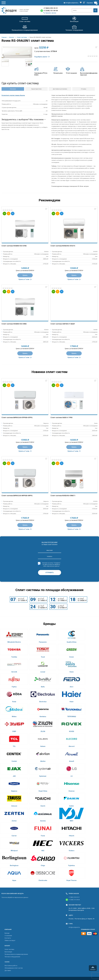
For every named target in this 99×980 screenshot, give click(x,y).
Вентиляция (8, 952)
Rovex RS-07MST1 (69, 496)
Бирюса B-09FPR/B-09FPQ (23, 496)
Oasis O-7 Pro (67, 418)
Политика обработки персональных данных (15, 897)
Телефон (49, 557)
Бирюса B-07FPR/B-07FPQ (23, 418)
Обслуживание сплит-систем (14, 968)
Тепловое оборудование (12, 957)
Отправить (50, 573)
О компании (8, 936)
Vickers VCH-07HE (20, 246)
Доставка (8, 970)
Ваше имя (50, 550)
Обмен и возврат (10, 940)
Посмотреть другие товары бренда (13, 95)
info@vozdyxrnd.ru (74, 927)
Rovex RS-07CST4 (69, 246)
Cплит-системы (22, 37)
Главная (4, 37)
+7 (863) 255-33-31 (51, 8)
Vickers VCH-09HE (20, 324)
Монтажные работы (11, 966)
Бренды (7, 933)
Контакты (8, 938)
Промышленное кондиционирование (16, 954)
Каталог (12, 37)
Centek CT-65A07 (69, 324)
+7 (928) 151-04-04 (51, 11)
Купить (25, 275)
